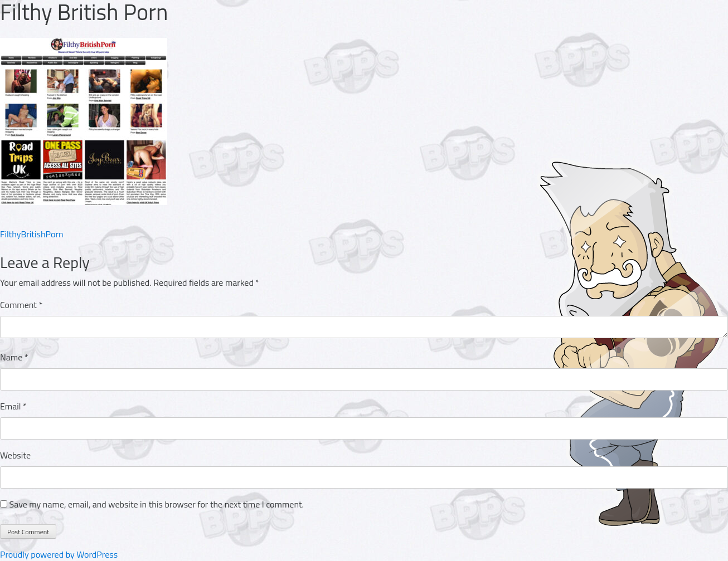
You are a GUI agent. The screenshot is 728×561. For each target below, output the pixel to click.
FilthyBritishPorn (32, 234)
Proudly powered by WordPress (59, 554)
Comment (21, 305)
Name (14, 357)
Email (13, 406)
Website (15, 455)
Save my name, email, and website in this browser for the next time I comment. (157, 504)
